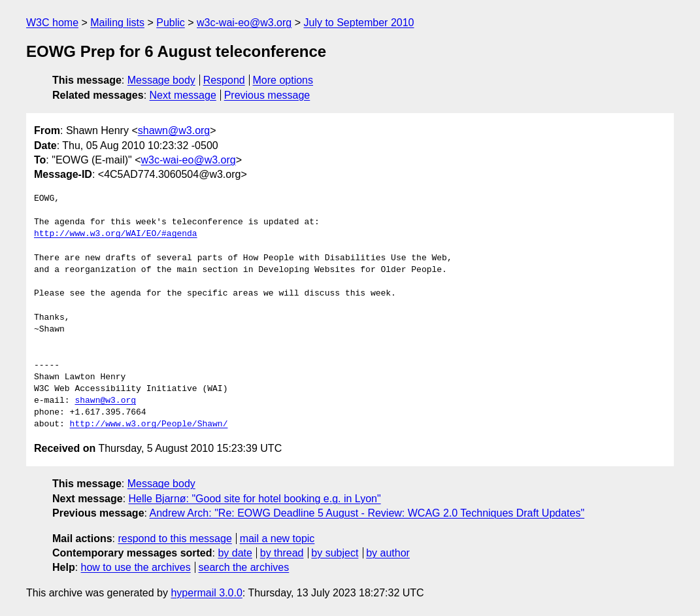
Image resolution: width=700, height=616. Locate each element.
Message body (161, 80)
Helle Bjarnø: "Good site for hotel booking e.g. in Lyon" (255, 499)
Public (171, 23)
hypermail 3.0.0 (206, 593)
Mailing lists (117, 23)
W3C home (52, 23)
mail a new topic (277, 539)
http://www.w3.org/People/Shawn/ (149, 424)
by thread (282, 553)
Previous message (267, 95)
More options (283, 80)
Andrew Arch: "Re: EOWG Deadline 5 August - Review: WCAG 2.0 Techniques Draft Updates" (367, 513)
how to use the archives (136, 567)
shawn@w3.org (174, 130)
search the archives (244, 567)
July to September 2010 (358, 23)
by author (388, 553)
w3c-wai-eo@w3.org (244, 23)
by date (235, 553)
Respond (224, 80)
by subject (335, 553)
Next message (183, 95)
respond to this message (175, 539)
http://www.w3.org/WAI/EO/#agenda (116, 234)
